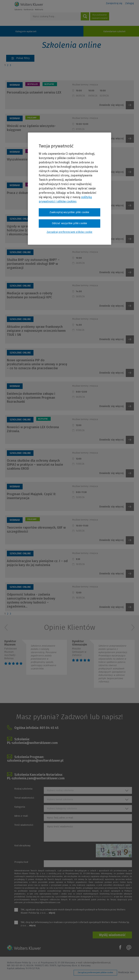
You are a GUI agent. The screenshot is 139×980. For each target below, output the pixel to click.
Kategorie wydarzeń (26, 31)
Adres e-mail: (21, 816)
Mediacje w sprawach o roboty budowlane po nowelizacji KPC (30, 295)
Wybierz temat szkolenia (60, 799)
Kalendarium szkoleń (114, 31)
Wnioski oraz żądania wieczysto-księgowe (31, 128)
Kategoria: (20, 807)
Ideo (132, 972)
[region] (69, 189)
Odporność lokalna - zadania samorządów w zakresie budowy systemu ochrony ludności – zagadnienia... (31, 600)
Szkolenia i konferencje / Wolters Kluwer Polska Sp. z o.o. (29, 6)
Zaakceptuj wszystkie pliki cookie (69, 212)
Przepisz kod (21, 862)
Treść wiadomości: (24, 825)
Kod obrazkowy (22, 845)
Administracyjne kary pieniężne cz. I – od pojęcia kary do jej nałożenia (37, 563)
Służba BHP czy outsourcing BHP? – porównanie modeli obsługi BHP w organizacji (33, 264)
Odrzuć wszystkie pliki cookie (70, 224)
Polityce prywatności (103, 897)
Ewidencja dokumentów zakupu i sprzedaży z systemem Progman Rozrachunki (31, 398)
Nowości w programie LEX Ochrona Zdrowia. (33, 429)
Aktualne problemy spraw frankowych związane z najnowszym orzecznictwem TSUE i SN (36, 331)
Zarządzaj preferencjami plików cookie (95, 972)
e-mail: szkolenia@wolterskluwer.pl (93, 963)
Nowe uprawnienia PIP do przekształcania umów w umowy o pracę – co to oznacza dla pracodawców (37, 364)
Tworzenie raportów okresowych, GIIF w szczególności (36, 530)
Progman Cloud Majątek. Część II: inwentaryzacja (31, 496)
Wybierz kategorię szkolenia (62, 808)
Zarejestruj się (114, 3)
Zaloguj (129, 3)
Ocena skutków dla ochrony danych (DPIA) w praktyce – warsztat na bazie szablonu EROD (35, 465)
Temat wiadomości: (24, 798)
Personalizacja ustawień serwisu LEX (34, 92)
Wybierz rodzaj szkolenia (60, 790)
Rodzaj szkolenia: (24, 789)
